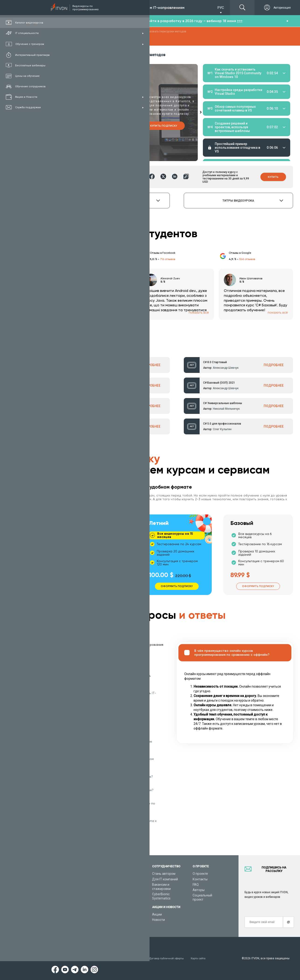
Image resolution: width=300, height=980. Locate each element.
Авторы (199, 890)
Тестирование (263, 85)
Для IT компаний (165, 879)
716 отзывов (168, 259)
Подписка (79, 8)
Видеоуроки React (123, 925)
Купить (273, 177)
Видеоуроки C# (120, 889)
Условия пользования (79, 958)
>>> (240, 21)
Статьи (70, 920)
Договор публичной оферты (173, 958)
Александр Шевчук (102, 368)
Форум (69, 925)
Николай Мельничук (226, 409)
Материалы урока (215, 85)
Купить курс (96, 125)
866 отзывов (247, 259)
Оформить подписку (95, 585)
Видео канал (74, 915)
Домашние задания (238, 85)
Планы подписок (77, 894)
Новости (159, 920)
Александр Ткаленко (104, 429)
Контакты (200, 879)
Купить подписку (164, 125)
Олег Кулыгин (222, 429)
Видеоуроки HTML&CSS (127, 909)
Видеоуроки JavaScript (126, 915)
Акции (157, 914)
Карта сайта (207, 958)
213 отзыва (88, 259)
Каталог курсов (76, 883)
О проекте (200, 874)
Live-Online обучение (80, 909)
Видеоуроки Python (123, 883)
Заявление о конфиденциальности (124, 958)
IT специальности (78, 889)
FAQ (196, 885)
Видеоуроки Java (122, 904)
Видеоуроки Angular (124, 920)
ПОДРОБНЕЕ (150, 365)
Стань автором (164, 874)
